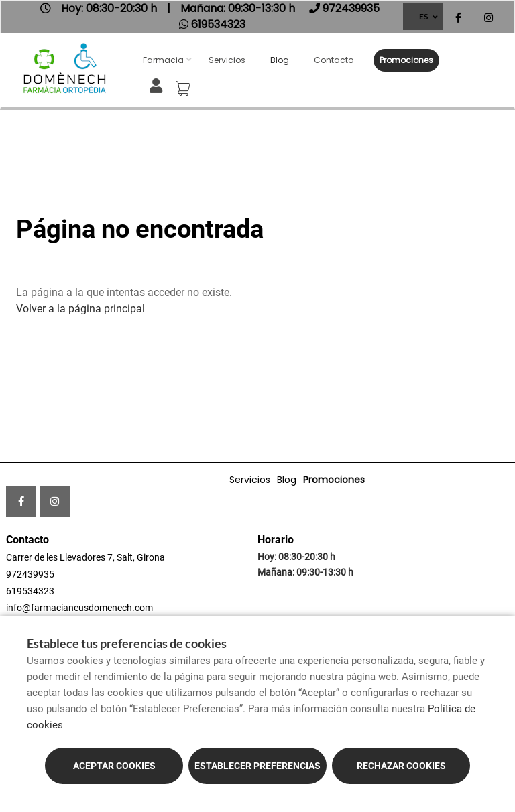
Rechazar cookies (401, 766)
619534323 (30, 591)
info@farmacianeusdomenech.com (79, 608)
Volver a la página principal (80, 309)
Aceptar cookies (114, 766)
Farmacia (163, 60)
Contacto (334, 60)
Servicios (227, 60)
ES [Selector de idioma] (423, 16)
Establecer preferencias (257, 766)
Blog (280, 60)
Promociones (406, 60)
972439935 (30, 574)
